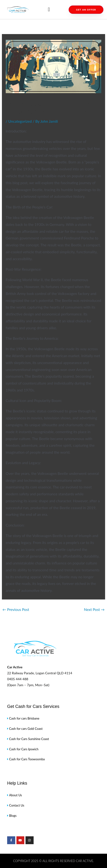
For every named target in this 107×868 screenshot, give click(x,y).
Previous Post (16, 609)
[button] (49, 10)
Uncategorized (20, 121)
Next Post (94, 609)
